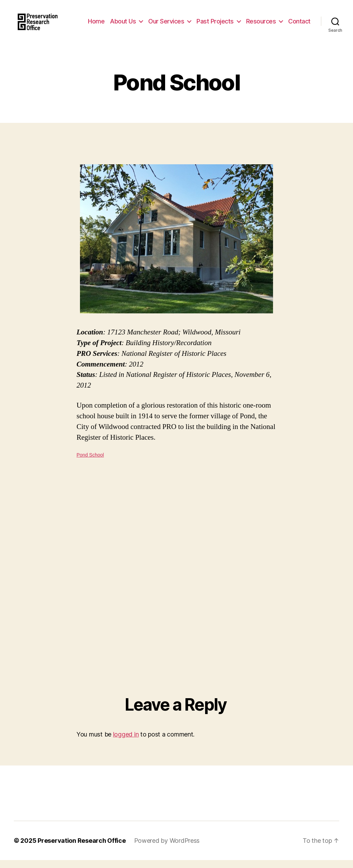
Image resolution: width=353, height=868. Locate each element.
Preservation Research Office (82, 849)
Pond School (90, 463)
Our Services (194, 20)
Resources (289, 20)
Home (124, 20)
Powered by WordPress (167, 849)
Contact (299, 30)
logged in (126, 742)
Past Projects (243, 20)
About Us (151, 20)
